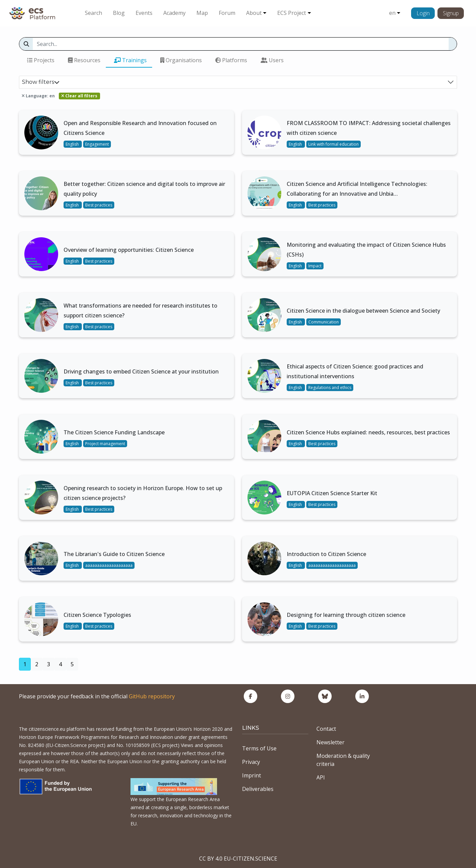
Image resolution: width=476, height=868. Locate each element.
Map (202, 13)
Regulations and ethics (330, 388)
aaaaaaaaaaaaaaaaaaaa (109, 565)
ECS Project (292, 13)
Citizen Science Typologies (97, 615)
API (321, 777)
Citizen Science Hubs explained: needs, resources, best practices (368, 432)
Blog (119, 13)
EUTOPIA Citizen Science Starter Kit (332, 493)
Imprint (252, 775)
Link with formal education (334, 144)
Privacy (251, 762)
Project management (105, 444)
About (254, 13)
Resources (84, 60)
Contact (326, 729)
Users (272, 60)
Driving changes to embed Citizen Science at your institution (141, 371)
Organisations (181, 60)
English (73, 144)
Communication (324, 322)
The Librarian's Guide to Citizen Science (114, 554)
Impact (315, 266)
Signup (451, 13)
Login (423, 13)
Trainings (130, 60)
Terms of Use (259, 748)
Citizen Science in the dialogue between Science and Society (363, 311)
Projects (41, 60)
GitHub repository (152, 696)
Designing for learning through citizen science (346, 615)
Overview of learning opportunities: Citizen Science (129, 250)
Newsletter (330, 742)
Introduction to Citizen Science (326, 554)
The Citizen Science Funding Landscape (114, 432)
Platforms (231, 60)
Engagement (97, 144)
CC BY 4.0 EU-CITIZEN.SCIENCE (238, 859)
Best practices (99, 205)
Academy (174, 13)
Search (93, 13)
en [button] (392, 13)
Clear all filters (79, 96)
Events (144, 13)
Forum (227, 13)
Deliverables (258, 789)
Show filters (41, 82)
